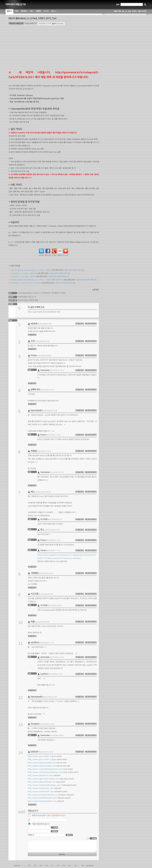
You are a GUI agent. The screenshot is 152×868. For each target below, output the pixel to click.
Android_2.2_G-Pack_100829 (23, 276)
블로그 (9, 12)
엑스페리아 (79, 270)
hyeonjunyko (37, 410)
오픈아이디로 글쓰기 (39, 816)
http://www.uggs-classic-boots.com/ (43, 779)
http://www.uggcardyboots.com (42, 782)
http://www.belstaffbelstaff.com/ (42, 798)
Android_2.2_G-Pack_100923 (23, 273)
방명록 (38, 12)
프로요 (63, 293)
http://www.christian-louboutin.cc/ (43, 795)
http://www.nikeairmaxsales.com (42, 763)
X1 (64, 270)
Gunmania (45, 370)
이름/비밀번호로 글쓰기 (41, 824)
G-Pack (35, 293)
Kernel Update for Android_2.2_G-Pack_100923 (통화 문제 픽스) (37, 280)
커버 (16, 12)
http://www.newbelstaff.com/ (41, 788)
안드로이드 (70, 270)
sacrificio (35, 642)
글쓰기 (54, 12)
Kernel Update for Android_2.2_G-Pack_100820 (31, 270)
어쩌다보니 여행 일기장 (16, 4)
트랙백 (31, 300)
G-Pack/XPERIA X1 (31, 24)
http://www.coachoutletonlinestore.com (45, 769)
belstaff (34, 752)
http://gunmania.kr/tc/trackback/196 (44, 312)
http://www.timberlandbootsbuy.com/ (44, 785)
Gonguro (35, 724)
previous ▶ (90, 866)
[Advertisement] (54, 49)
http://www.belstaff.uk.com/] (41, 776)
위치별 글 (24, 12)
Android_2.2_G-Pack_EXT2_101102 (26, 283)
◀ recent (17, 866)
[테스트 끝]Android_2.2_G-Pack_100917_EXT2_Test (32, 18)
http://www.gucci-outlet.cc (39, 756)
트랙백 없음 (22, 297)
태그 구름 (32, 12)
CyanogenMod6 (25, 293)
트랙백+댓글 (22, 300)
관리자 (46, 12)
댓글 (36, 300)
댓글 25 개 (32, 297)
